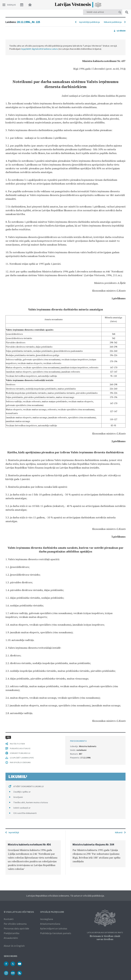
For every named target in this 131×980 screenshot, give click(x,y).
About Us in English (14, 946)
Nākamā (119, 832)
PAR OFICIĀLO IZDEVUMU (20, 762)
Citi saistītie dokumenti (25, 813)
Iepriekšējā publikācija (89, 22)
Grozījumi (18, 797)
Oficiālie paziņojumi (52, 912)
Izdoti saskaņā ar (22, 808)
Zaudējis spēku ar (22, 792)
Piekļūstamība (12, 933)
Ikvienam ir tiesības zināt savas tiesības (105, 938)
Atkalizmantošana (50, 924)
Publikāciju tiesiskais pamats (56, 933)
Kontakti (9, 919)
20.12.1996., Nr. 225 (29, 22)
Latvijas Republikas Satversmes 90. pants (105, 933)
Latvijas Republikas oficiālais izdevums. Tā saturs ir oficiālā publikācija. (65, 896)
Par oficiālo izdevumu (15, 924)
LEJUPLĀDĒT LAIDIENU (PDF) (22, 758)
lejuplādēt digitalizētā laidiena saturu (40, 49)
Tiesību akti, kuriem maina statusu (31, 802)
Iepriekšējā (14, 832)
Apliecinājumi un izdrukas (54, 928)
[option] (33, 857)
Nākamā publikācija (113, 22)
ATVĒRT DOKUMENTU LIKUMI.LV (29, 786)
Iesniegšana (47, 919)
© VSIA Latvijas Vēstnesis (19, 912)
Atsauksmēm (11, 938)
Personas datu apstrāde (16, 928)
